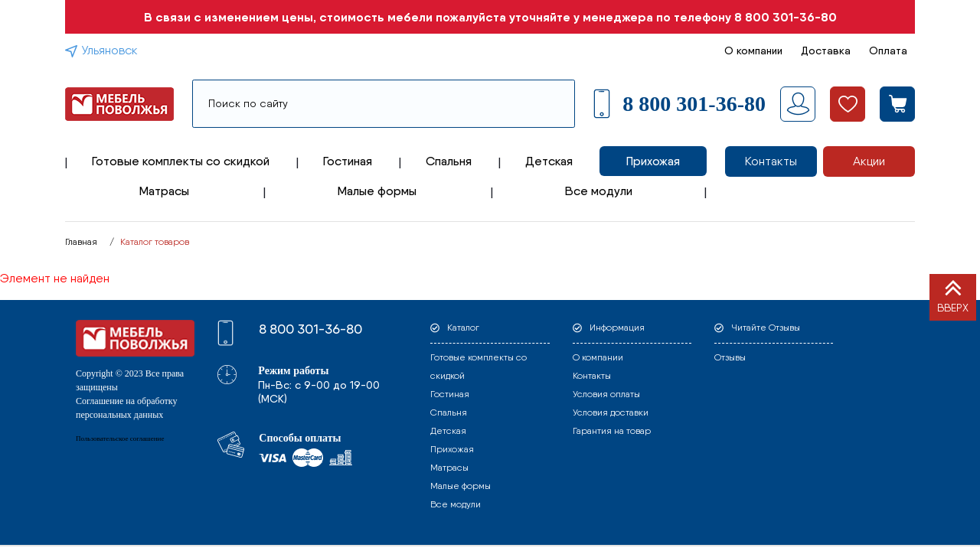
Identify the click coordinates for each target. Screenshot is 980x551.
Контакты (771, 161)
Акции (869, 161)
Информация (617, 328)
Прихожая (653, 161)
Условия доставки (611, 412)
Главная (81, 242)
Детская (549, 161)
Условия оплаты (606, 394)
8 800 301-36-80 (786, 17)
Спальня (449, 161)
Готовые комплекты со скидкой (181, 161)
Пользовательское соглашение (120, 439)
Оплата (888, 51)
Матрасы (164, 191)
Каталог (463, 328)
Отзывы (730, 357)
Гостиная (348, 161)
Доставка (826, 51)
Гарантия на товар (612, 431)
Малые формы (377, 191)
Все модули (599, 191)
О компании (753, 51)
